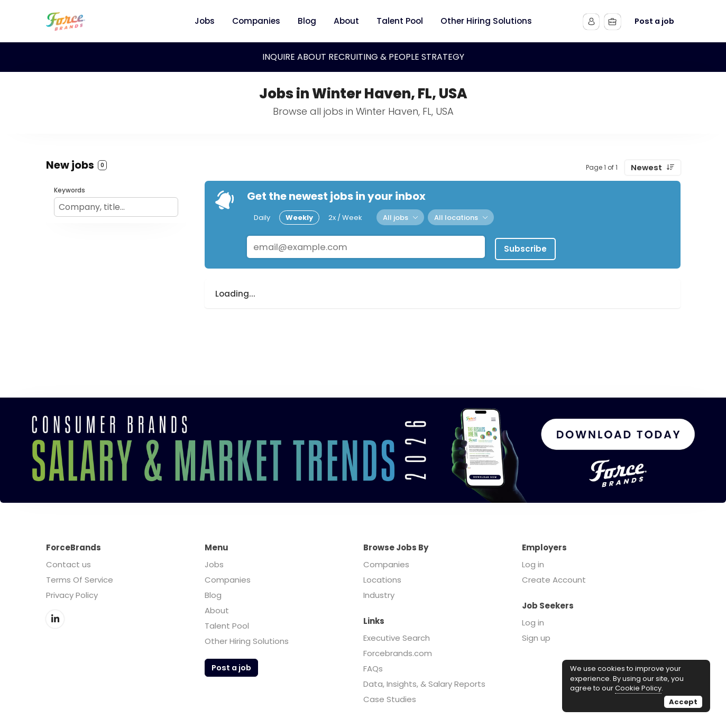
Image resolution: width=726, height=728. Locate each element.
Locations (382, 580)
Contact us (68, 564)
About (217, 610)
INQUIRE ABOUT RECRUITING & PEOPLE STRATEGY (363, 57)
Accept (683, 702)
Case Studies (390, 699)
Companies (228, 580)
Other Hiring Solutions (247, 641)
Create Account (554, 580)
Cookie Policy (638, 688)
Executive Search (397, 638)
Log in (533, 564)
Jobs (214, 564)
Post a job (654, 21)
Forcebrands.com (398, 653)
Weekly (299, 217)
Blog (213, 595)
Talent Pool (227, 626)
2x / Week (345, 217)
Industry (379, 595)
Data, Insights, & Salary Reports (424, 684)
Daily (262, 217)
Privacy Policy (72, 595)
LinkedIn (55, 619)
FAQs (373, 669)
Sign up (536, 638)
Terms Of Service (80, 580)
